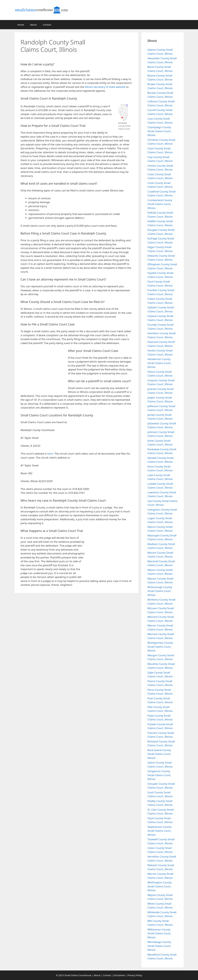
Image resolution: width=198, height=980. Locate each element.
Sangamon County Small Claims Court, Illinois (159, 775)
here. (51, 454)
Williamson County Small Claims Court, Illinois (159, 933)
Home (21, 25)
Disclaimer (119, 975)
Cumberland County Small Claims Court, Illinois (160, 204)
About (33, 25)
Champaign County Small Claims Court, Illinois (159, 131)
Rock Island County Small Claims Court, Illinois (159, 754)
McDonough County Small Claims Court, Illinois (160, 591)
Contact (47, 25)
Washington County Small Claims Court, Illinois (160, 886)
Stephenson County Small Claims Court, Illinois (160, 831)
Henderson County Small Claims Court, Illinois (159, 363)
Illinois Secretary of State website (105, 87)
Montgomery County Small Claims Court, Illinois (160, 647)
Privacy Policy (135, 975)
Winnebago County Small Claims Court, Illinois (159, 946)
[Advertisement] (115, 53)
